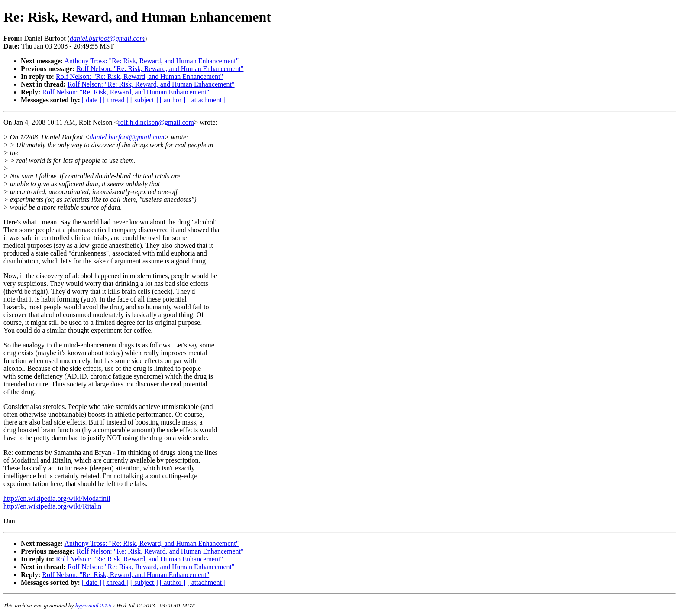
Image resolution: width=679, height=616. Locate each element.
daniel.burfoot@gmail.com (127, 137)
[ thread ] (116, 100)
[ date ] (92, 100)
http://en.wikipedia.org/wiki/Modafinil (57, 498)
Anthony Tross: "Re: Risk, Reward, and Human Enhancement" (151, 61)
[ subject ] (144, 100)
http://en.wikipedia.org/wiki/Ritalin (52, 506)
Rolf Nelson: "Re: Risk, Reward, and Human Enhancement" (160, 69)
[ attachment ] (206, 100)
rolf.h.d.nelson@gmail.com (156, 122)
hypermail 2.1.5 (94, 605)
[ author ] (173, 100)
